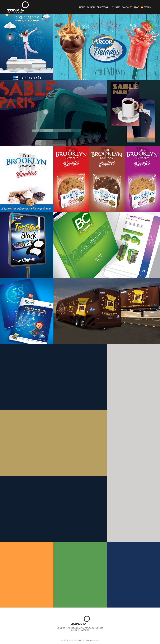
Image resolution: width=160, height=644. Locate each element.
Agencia (91, 7)
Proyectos (103, 7)
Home (82, 7)
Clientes (116, 7)
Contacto (127, 7)
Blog (137, 7)
